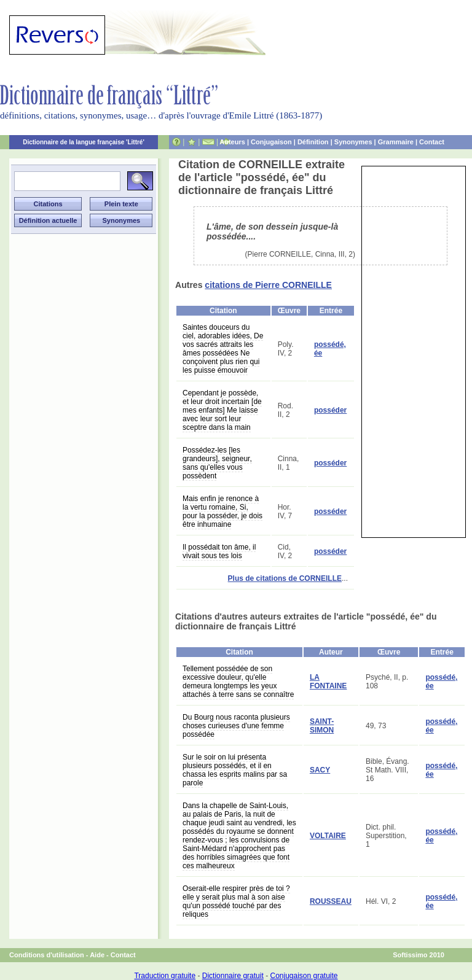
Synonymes (353, 142)
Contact (432, 142)
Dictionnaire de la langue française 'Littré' (84, 142)
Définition (313, 142)
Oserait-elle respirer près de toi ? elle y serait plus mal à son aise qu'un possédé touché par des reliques (236, 901)
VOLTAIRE (328, 836)
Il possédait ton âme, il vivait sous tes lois (219, 551)
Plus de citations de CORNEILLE (285, 578)
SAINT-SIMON (322, 726)
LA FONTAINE (328, 682)
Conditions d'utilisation (47, 955)
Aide (97, 955)
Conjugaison (271, 142)
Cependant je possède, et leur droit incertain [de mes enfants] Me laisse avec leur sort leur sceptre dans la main (222, 410)
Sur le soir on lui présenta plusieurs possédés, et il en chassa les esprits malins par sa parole (235, 770)
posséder (330, 410)
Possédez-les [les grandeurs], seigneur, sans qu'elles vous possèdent (217, 463)
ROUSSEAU (331, 901)
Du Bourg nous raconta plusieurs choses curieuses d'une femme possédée (236, 726)
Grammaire (396, 142)
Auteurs (232, 142)
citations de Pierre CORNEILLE (268, 285)
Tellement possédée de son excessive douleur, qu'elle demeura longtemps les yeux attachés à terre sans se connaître (238, 682)
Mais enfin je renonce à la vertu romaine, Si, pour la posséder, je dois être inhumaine (222, 511)
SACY (320, 770)
